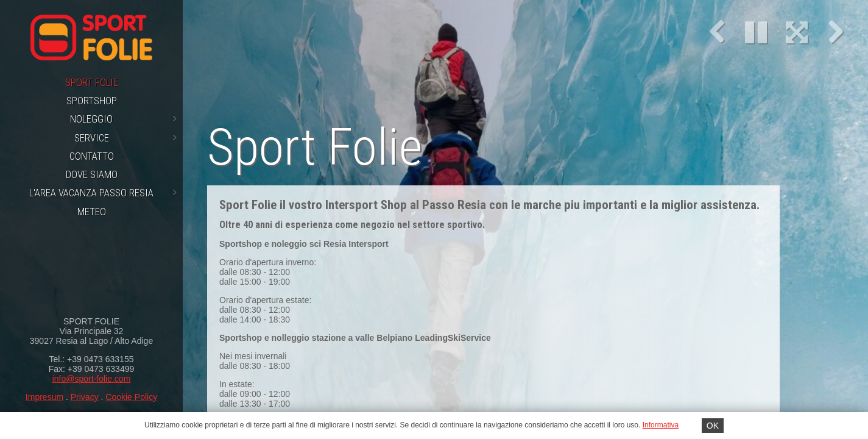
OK (713, 426)
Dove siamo (92, 174)
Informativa (661, 425)
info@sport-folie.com (92, 379)
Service (126, 138)
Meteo (92, 212)
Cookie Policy (131, 397)
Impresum (44, 397)
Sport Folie (92, 82)
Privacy (85, 397)
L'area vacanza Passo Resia (103, 193)
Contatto (92, 156)
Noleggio (123, 119)
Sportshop (92, 101)
